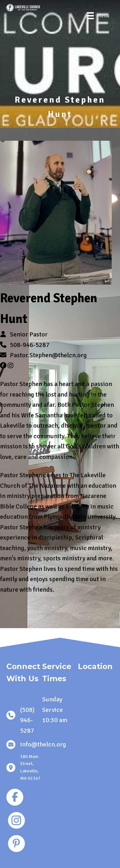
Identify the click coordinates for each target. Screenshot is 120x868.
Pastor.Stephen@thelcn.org (48, 355)
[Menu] (98, 16)
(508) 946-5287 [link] (27, 720)
